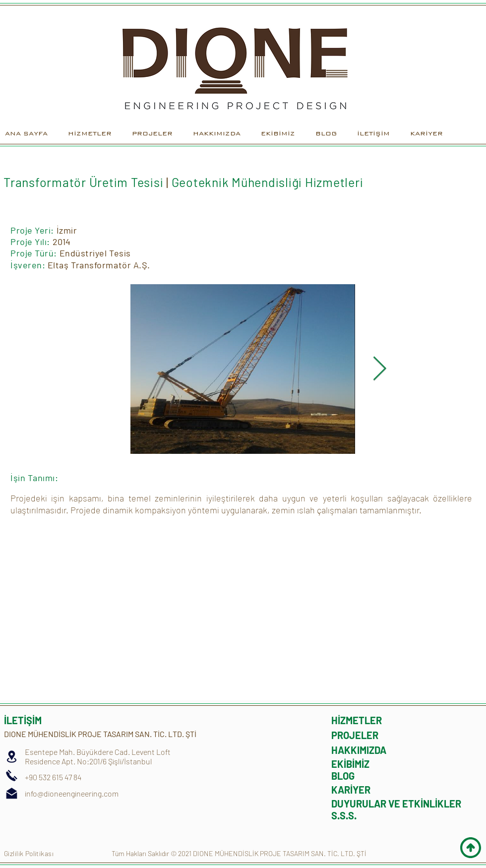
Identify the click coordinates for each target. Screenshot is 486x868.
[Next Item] (380, 369)
